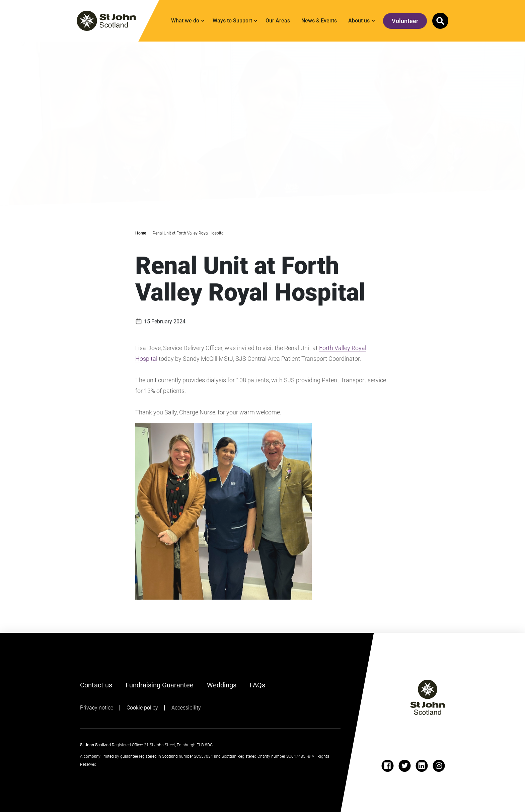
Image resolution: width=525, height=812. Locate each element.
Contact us (96, 685)
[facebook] (388, 766)
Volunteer (405, 21)
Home (141, 233)
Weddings (222, 685)
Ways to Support (232, 21)
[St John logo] (428, 697)
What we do (185, 21)
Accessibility (186, 708)
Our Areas (278, 21)
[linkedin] (422, 766)
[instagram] (439, 766)
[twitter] (405, 766)
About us (359, 21)
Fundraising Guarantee (160, 685)
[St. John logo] (106, 21)
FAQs (257, 685)
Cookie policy (142, 708)
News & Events (319, 21)
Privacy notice (97, 708)
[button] (440, 21)
